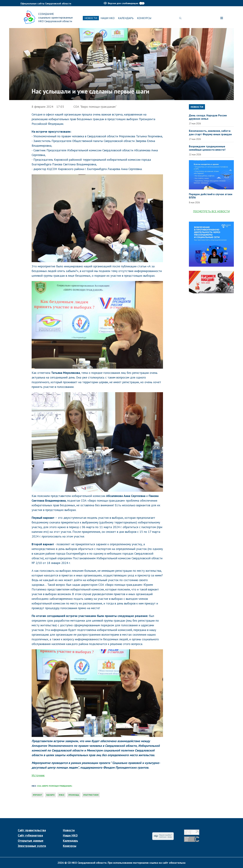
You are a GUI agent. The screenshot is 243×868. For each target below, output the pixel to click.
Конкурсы (144, 18)
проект (38, 795)
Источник (38, 775)
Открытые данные (31, 841)
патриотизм (92, 795)
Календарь (126, 18)
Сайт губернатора (30, 835)
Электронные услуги (32, 846)
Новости (91, 18)
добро (51, 795)
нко (62, 795)
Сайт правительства (32, 830)
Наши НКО (108, 18)
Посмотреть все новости (211, 211)
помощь (74, 795)
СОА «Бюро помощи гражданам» (55, 786)
